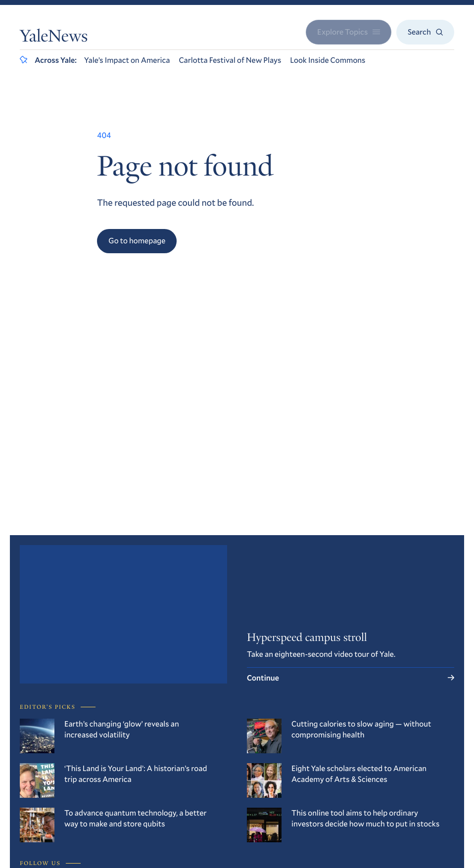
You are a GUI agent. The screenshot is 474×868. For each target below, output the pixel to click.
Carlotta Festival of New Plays (230, 60)
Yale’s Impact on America (127, 60)
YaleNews (54, 38)
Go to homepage (137, 241)
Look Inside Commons (328, 60)
